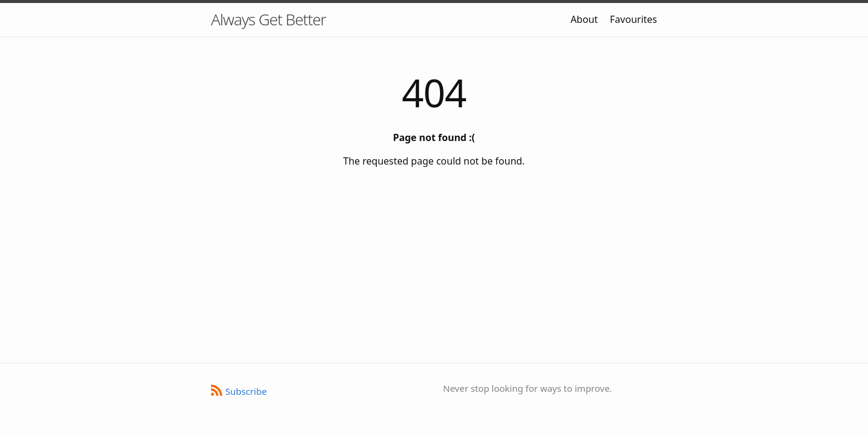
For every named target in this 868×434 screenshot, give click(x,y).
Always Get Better (269, 19)
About (584, 19)
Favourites (634, 19)
